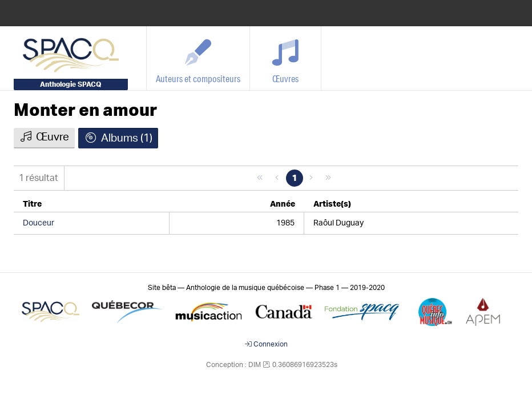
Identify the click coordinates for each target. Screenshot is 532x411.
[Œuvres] (286, 58)
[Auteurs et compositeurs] (198, 58)
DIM (255, 365)
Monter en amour (85, 111)
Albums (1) (118, 138)
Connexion (266, 344)
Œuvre (44, 137)
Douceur (39, 223)
